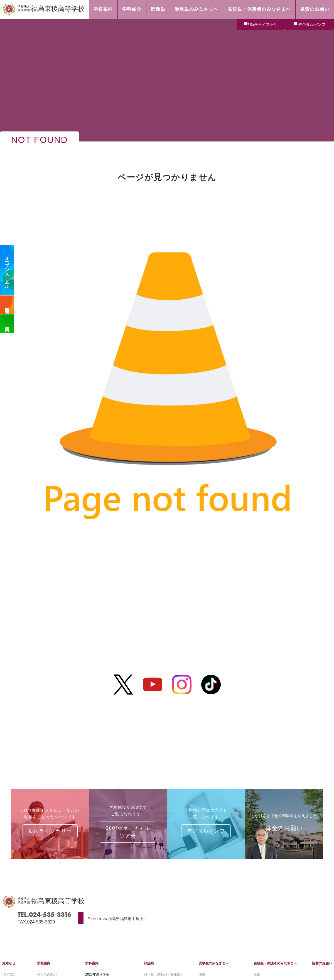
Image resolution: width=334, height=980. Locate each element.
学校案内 (44, 963)
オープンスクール (7, 270)
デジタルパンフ (312, 25)
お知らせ (9, 963)
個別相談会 (7, 305)
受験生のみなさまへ (214, 963)
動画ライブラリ (264, 25)
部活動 (149, 963)
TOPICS (8, 974)
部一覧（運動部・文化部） (164, 974)
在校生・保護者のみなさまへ (275, 963)
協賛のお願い (322, 963)
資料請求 (7, 324)
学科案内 (92, 963)
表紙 (202, 974)
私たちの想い (47, 974)
